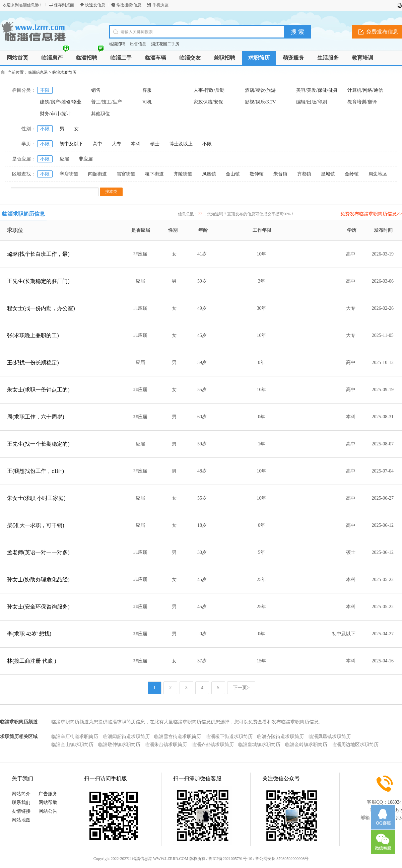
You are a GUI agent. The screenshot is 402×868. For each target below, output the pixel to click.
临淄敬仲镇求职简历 (119, 745)
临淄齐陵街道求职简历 (280, 737)
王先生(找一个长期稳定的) (38, 444)
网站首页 (17, 58)
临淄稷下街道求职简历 (229, 737)
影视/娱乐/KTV (260, 102)
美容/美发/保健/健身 (317, 90)
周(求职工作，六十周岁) (36, 417)
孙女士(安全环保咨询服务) (38, 607)
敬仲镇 (257, 174)
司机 (147, 102)
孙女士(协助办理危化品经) (38, 580)
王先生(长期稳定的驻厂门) (38, 281)
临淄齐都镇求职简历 (213, 745)
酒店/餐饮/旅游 (260, 90)
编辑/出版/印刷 (312, 102)
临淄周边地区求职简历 (355, 745)
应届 (64, 159)
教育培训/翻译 (362, 102)
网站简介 (21, 794)
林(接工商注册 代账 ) (32, 661)
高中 (97, 144)
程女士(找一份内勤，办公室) (41, 308)
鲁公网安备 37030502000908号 (282, 859)
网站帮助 (48, 803)
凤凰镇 (209, 174)
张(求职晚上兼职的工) (33, 335)
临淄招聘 (117, 44)
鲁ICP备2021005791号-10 (230, 859)
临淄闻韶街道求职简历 (126, 737)
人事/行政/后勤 (209, 90)
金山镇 (233, 174)
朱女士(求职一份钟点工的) (38, 390)
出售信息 (138, 44)
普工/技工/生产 (107, 102)
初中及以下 (71, 144)
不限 (45, 90)
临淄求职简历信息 (23, 214)
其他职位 (100, 114)
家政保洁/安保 (208, 102)
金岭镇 (352, 174)
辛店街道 (69, 174)
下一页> (241, 688)
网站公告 (48, 811)
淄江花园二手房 (165, 44)
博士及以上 (181, 144)
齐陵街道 (183, 174)
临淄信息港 (38, 72)
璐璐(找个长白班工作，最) (38, 254)
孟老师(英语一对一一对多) (38, 552)
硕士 (155, 144)
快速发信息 (95, 5)
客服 (147, 90)
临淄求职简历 (64, 72)
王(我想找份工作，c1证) (36, 471)
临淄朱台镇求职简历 (166, 745)
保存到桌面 (64, 5)
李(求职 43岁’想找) (29, 634)
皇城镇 (328, 174)
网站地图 (21, 820)
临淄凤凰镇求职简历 (330, 737)
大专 (117, 144)
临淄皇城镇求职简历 (259, 745)
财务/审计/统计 (55, 114)
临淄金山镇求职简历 (72, 745)
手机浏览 (160, 5)
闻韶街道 (97, 174)
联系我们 (21, 803)
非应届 (86, 159)
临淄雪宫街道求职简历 (178, 737)
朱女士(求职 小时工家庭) (36, 498)
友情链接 (21, 811)
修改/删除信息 (129, 5)
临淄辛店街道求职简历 (75, 737)
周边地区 (378, 174)
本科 (136, 144)
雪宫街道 (126, 174)
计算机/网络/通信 (365, 90)
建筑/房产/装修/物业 (61, 102)
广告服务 (48, 794)
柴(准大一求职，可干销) (36, 525)
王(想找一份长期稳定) (33, 363)
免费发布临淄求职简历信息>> (371, 214)
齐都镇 (304, 174)
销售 (96, 90)
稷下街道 (154, 174)
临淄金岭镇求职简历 (306, 745)
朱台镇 (280, 174)
